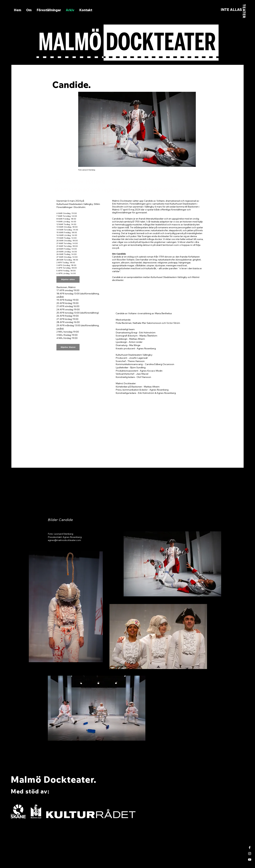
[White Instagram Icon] (250, 854)
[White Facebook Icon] (250, 848)
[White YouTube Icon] (250, 860)
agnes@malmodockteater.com (64, 540)
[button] (49, 10)
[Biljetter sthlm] (68, 279)
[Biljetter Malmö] (68, 347)
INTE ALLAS (231, 10)
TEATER (244, 11)
